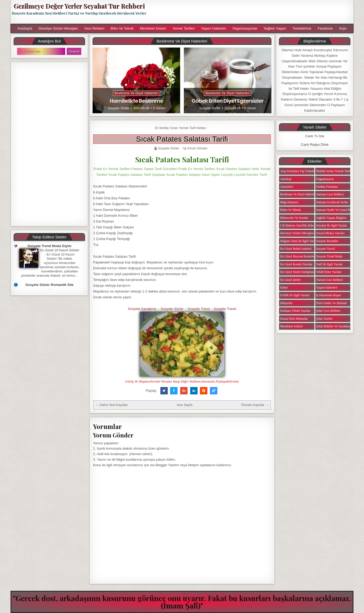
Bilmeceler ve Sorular (294, 218)
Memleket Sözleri (153, 28)
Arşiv (343, 28)
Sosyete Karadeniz (142, 309)
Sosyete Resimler (327, 241)
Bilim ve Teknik (122, 28)
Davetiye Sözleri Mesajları (58, 28)
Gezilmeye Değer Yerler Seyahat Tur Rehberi (79, 6)
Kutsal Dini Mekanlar (294, 319)
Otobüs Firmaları (327, 187)
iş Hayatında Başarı (329, 295)
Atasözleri (287, 187)
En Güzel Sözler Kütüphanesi (299, 272)
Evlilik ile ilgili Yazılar (295, 295)
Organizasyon (325, 179)
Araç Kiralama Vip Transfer (298, 171)
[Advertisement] (252, 12)
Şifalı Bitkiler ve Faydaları (333, 326)
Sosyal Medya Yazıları (331, 233)
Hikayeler (286, 303)
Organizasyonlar (245, 28)
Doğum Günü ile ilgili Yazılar (299, 241)
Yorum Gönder (197, 148)
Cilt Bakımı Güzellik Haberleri (300, 225)
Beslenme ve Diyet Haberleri (136, 93)
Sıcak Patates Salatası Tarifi (182, 139)
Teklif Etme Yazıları (329, 272)
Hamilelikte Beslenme (136, 101)
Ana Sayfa (184, 405)
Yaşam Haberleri (214, 28)
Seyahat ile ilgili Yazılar (332, 225)
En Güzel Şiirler (290, 280)
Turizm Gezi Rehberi (330, 280)
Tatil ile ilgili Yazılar (329, 264)
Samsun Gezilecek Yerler (332, 202)
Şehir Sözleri (324, 319)
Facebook (325, 28)
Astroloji (286, 179)
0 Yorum (159, 108)
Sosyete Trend (199, 309)
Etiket (284, 287)
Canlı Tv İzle (315, 136)
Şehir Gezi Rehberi (328, 311)
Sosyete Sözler (119, 108)
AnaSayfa (25, 28)
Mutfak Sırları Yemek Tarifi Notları (183, 128)
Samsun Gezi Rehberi (330, 194)
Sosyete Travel (225, 309)
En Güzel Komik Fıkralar (296, 264)
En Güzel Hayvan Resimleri (298, 256)
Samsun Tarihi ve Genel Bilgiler (337, 210)
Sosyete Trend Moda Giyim (50, 246)
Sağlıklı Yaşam (275, 28)
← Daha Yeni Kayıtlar (112, 405)
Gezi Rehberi (94, 28)
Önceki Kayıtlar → (255, 405)
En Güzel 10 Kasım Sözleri (60, 250)
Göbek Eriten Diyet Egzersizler (227, 101)
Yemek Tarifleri (183, 28)
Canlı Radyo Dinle (315, 145)
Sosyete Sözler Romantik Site (49, 285)
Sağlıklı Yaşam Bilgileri (331, 218)
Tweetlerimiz (302, 28)
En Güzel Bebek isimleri (296, 249)
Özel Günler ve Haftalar (332, 303)
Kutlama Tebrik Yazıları (295, 311)
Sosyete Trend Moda (329, 256)
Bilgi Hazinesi (289, 202)
